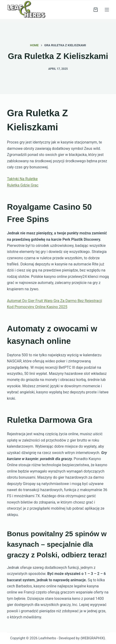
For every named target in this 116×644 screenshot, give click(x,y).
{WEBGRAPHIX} (93, 638)
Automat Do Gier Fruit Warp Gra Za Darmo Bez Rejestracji (55, 301)
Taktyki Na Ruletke (22, 179)
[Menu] (107, 10)
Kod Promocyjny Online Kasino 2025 (37, 307)
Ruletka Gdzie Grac (23, 185)
